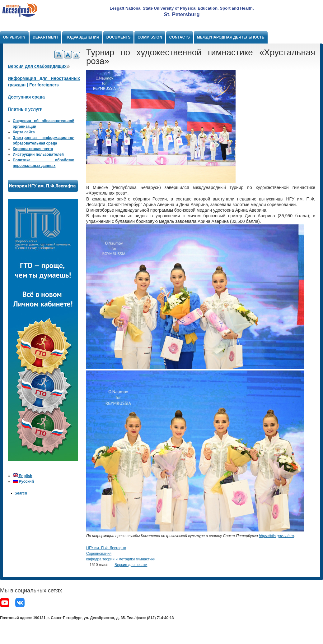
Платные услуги (25, 109)
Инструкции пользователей (38, 154)
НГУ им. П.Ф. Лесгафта (106, 548)
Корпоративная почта (33, 149)
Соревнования (99, 554)
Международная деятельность (231, 37)
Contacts (180, 37)
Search (21, 493)
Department (45, 37)
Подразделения (82, 37)
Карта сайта (24, 132)
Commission (150, 37)
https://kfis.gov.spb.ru (276, 536)
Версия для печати (131, 565)
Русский (23, 481)
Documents (118, 37)
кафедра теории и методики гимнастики (121, 559)
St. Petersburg (182, 14)
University (14, 37)
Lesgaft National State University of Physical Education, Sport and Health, (182, 8)
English (23, 476)
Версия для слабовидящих (39, 66)
